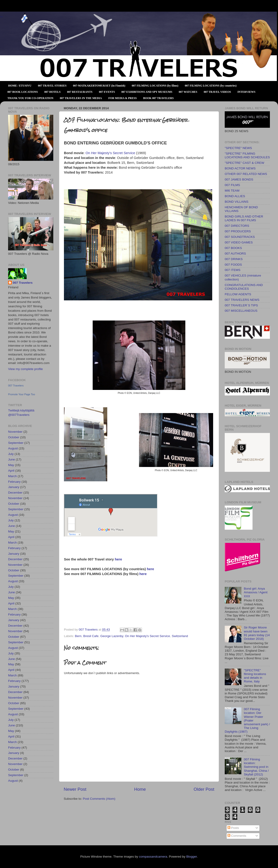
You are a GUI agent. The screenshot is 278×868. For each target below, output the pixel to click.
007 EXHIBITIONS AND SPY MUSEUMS (147, 92)
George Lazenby (112, 636)
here (118, 559)
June (11, 459)
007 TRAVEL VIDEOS (217, 92)
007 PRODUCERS (238, 231)
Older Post (204, 789)
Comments (237, 836)
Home (140, 789)
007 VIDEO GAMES (239, 242)
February (14, 482)
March (13, 476)
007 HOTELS (52, 92)
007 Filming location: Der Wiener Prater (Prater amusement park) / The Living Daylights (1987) (247, 720)
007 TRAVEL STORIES (52, 86)
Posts (233, 828)
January (14, 487)
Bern (78, 636)
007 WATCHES (188, 92)
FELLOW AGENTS (238, 294)
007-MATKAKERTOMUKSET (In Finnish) (99, 86)
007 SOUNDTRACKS (240, 237)
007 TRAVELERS (1, 17)
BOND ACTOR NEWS (240, 168)
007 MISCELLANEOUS (241, 311)
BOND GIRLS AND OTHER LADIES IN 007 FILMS (244, 218)
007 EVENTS (107, 92)
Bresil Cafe (91, 636)
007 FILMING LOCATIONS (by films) (155, 86)
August (13, 448)
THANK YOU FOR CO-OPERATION (30, 98)
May (11, 465)
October (14, 437)
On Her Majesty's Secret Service (110, 153)
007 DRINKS (234, 259)
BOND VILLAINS (237, 202)
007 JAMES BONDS (239, 179)
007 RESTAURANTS (80, 92)
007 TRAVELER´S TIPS (241, 305)
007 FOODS (233, 265)
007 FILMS (232, 185)
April (11, 471)
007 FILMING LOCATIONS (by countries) (211, 86)
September (16, 443)
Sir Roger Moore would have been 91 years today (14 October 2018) (257, 633)
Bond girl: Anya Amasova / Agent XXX (256, 592)
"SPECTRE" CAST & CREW (245, 163)
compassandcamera (153, 857)
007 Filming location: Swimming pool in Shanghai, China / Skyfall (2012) (256, 767)
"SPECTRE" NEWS (238, 148)
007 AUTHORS (235, 254)
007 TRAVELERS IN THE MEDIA (81, 98)
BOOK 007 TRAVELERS (158, 98)
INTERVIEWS (246, 92)
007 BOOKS (233, 248)
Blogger (192, 857)
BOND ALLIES (235, 196)
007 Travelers (23, 283)
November (15, 432)
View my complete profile (25, 369)
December (15, 493)
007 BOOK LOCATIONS (23, 92)
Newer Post (75, 789)
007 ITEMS (233, 270)
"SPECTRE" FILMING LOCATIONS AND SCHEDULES (247, 155)
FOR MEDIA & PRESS (123, 98)
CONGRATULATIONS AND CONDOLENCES (244, 287)
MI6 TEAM (232, 191)
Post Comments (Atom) (99, 799)
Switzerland (180, 636)
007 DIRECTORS (237, 226)
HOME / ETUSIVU (20, 86)
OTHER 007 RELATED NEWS (246, 174)
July (11, 454)
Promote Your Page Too (22, 394)
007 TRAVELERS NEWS (242, 300)
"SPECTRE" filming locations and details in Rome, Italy (255, 676)
